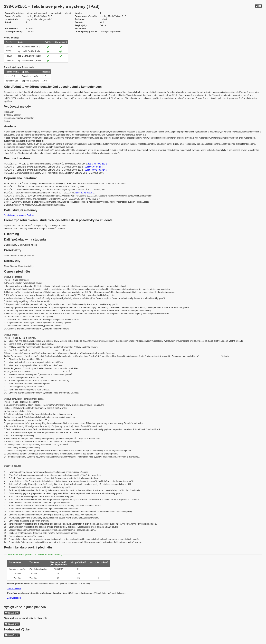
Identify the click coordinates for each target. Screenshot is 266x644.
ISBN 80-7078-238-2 (98, 164)
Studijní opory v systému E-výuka (19, 215)
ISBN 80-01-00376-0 (85, 193)
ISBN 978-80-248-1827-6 (95, 170)
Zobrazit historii (14, 588)
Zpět (258, 6)
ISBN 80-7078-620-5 (93, 167)
